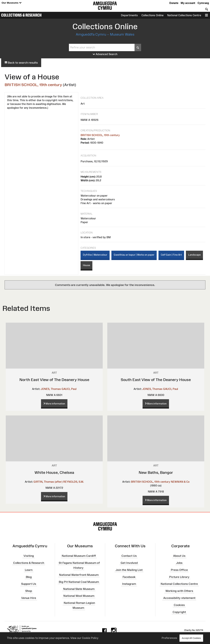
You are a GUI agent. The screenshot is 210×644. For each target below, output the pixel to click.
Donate (174, 3)
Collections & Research (21, 15)
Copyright (179, 612)
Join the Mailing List (129, 570)
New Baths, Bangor (156, 472)
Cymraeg (203, 3)
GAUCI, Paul (69, 389)
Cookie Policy (90, 638)
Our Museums (12, 3)
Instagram (129, 584)
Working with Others (179, 591)
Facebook (129, 577)
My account (188, 3)
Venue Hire (29, 598)
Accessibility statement (179, 598)
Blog (29, 577)
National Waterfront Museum (79, 575)
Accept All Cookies (191, 638)
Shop (29, 591)
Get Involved (129, 563)
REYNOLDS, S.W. (73, 482)
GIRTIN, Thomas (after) (48, 482)
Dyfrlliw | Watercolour (95, 255)
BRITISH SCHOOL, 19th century (33, 85)
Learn (29, 570)
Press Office (179, 570)
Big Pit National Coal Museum (79, 582)
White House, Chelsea (54, 472)
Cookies (179, 605)
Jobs (179, 563)
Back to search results (21, 63)
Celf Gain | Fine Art (171, 255)
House (86, 265)
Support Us (29, 584)
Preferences (169, 638)
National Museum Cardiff (79, 556)
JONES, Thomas (51, 389)
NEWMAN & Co (180, 482)
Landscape (194, 255)
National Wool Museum (79, 596)
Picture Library (179, 577)
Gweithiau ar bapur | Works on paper (134, 255)
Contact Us (129, 556)
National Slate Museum (79, 589)
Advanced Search (105, 54)
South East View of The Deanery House (156, 380)
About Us (179, 556)
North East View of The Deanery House (54, 380)
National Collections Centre (184, 15)
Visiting (29, 556)
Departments (129, 15)
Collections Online (152, 15)
